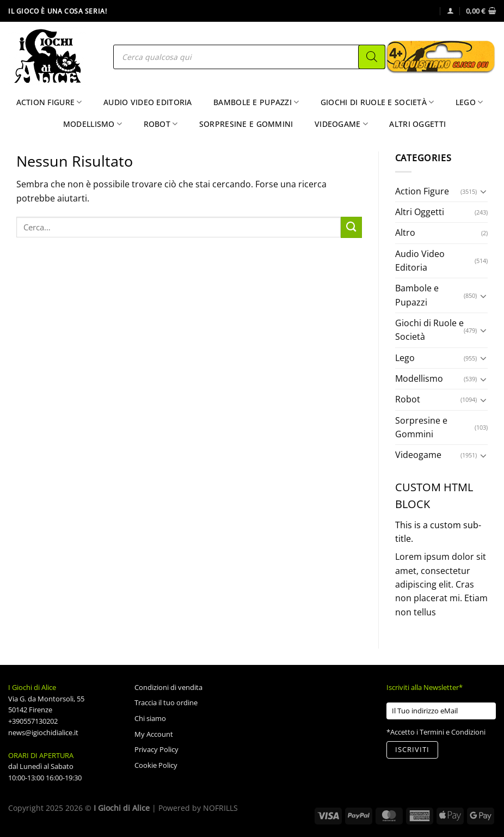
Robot (161, 124)
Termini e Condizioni (453, 732)
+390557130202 (33, 721)
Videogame (341, 124)
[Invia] (351, 227)
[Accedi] (450, 11)
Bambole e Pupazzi (256, 102)
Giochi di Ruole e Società (377, 102)
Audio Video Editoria (148, 102)
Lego (469, 102)
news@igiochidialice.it (43, 732)
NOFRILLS (220, 808)
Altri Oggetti (417, 124)
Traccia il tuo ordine (166, 702)
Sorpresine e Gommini (246, 124)
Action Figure (49, 102)
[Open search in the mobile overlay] (249, 57)
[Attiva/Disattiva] (484, 191)
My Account (154, 734)
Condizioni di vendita (168, 687)
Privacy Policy (156, 749)
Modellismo (93, 124)
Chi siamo (150, 718)
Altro (405, 233)
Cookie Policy (156, 765)
